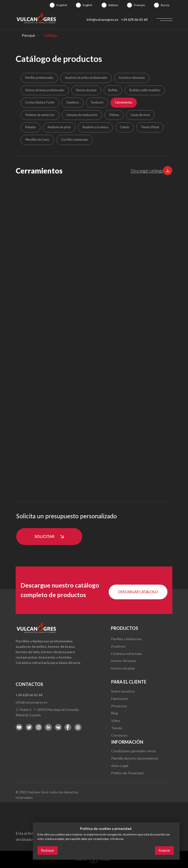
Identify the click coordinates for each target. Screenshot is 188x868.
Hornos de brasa (123, 661)
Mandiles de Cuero (37, 140)
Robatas (30, 127)
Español (62, 5)
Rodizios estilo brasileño (145, 90)
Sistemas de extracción (40, 115)
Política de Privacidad (127, 773)
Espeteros (73, 102)
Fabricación (120, 699)
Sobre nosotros (123, 691)
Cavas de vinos (140, 115)
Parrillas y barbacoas (126, 639)
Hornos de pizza (86, 90)
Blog (115, 713)
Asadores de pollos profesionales (86, 78)
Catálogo (51, 35)
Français (140, 5)
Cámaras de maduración (82, 115)
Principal (28, 35)
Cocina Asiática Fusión (40, 102)
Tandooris (97, 102)
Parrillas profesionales (39, 78)
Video (116, 721)
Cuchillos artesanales (75, 140)
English (88, 5)
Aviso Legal (120, 766)
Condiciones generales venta (133, 751)
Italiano (113, 5)
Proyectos (119, 706)
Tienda (117, 728)
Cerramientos (124, 102)
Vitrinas (114, 115)
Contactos (119, 735)
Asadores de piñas (59, 127)
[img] (52, 5)
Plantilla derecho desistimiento (135, 758)
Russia (165, 5)
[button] (168, 171)
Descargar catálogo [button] (147, 170)
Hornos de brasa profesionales (45, 90)
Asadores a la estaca (95, 127)
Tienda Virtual (150, 127)
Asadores (118, 646)
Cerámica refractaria (132, 78)
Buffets (113, 90)
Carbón (125, 127)
